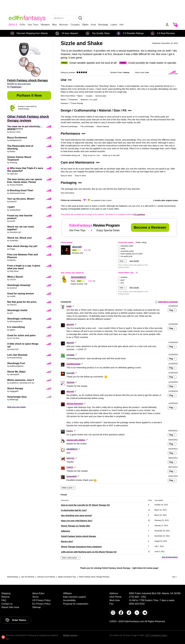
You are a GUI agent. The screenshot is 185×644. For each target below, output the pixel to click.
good (122, 280)
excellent (124, 277)
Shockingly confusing (19, 319)
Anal (93, 25)
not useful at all (126, 256)
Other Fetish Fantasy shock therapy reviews (28, 118)
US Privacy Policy (41, 600)
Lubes (114, 25)
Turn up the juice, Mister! (21, 199)
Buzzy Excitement (17, 138)
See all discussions (170, 557)
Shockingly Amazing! (19, 285)
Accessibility (69, 600)
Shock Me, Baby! (16, 372)
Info (121, 25)
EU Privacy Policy (41, 604)
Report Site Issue (10, 607)
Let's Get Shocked (17, 355)
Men (55, 25)
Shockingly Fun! (16, 363)
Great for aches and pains (21, 335)
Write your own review (16, 407)
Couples (75, 25)
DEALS (13, 25)
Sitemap (36, 607)
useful (123, 249)
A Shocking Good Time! (20, 190)
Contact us (7, 604)
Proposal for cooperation (76, 604)
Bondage (103, 25)
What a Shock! (15, 277)
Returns (5, 597)
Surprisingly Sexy (17, 397)
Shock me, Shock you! (20, 238)
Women (64, 25)
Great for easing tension (21, 294)
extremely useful (127, 246)
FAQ (4, 600)
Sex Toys (33, 25)
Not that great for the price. (22, 302)
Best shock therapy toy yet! (22, 246)
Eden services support (75, 597)
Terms (35, 597)
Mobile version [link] (70, 635)
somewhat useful (127, 251)
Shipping (6, 593)
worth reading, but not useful (131, 254)
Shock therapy (15, 388)
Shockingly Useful (17, 310)
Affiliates (67, 593)
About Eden (38, 593)
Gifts (23, 25)
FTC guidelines (139, 214)
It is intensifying (16, 327)
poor (122, 283)
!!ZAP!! (11, 207)
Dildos (85, 25)
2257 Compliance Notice (156, 635)
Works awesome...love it (21, 380)
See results (134, 261)
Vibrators (45, 25)
